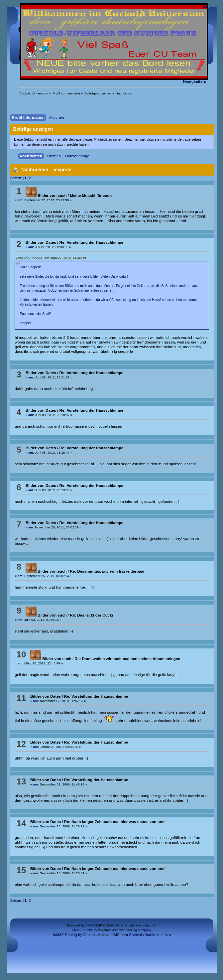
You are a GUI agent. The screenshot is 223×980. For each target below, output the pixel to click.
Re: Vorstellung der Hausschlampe (91, 242)
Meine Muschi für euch (91, 195)
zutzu (166, 935)
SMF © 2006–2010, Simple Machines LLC (126, 925)
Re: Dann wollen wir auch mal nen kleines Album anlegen (128, 659)
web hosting (128, 930)
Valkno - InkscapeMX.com (106, 935)
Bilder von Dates (41, 242)
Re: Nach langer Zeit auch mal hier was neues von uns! (115, 822)
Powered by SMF (80, 925)
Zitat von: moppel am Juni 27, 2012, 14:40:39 (51, 258)
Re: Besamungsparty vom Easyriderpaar (107, 571)
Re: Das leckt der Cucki (91, 615)
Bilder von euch (46, 195)
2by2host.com (108, 930)
